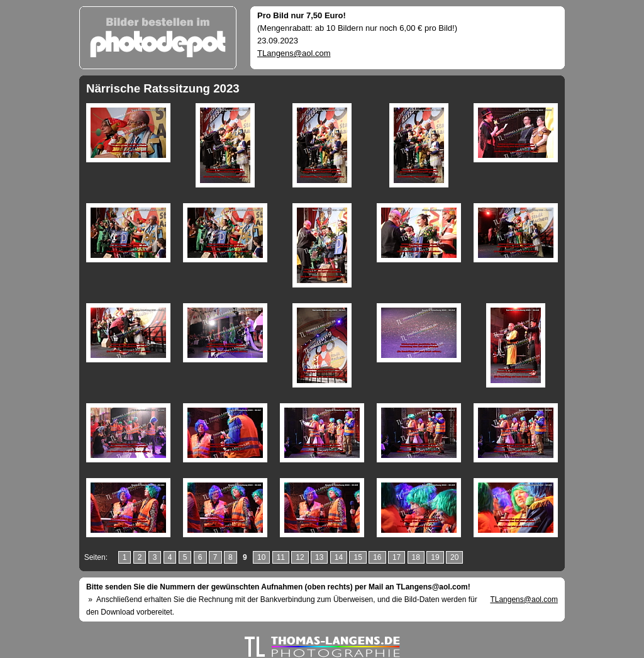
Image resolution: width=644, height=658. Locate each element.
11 (281, 557)
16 (377, 557)
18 (416, 557)
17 (397, 557)
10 (261, 557)
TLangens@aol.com (294, 53)
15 (358, 557)
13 (319, 557)
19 (435, 557)
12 (300, 557)
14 (339, 557)
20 (454, 557)
